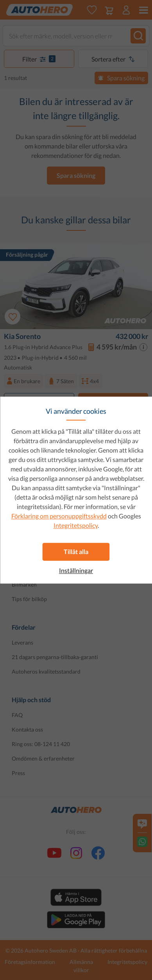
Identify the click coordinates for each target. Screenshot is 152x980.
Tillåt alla (76, 552)
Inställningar (76, 571)
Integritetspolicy (76, 525)
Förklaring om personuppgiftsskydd (59, 516)
